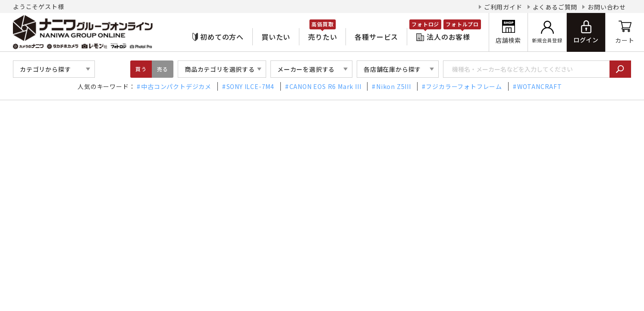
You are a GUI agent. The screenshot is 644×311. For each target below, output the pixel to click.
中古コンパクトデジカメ (176, 86)
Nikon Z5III (394, 86)
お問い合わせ (607, 7)
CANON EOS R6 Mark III (325, 86)
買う (141, 69)
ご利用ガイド (503, 7)
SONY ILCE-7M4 (250, 86)
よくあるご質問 (555, 7)
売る (163, 69)
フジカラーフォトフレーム (464, 86)
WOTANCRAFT (540, 86)
